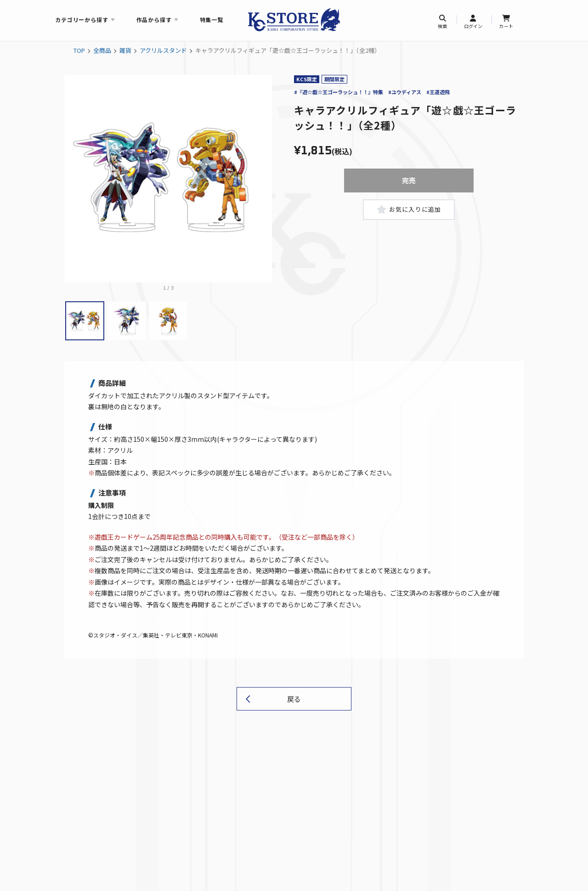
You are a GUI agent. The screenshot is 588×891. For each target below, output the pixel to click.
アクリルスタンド (163, 50)
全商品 (102, 50)
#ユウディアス (405, 92)
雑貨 (125, 50)
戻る (294, 699)
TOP (79, 50)
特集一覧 (212, 20)
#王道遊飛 (438, 92)
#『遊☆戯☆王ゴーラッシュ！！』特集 (339, 92)
